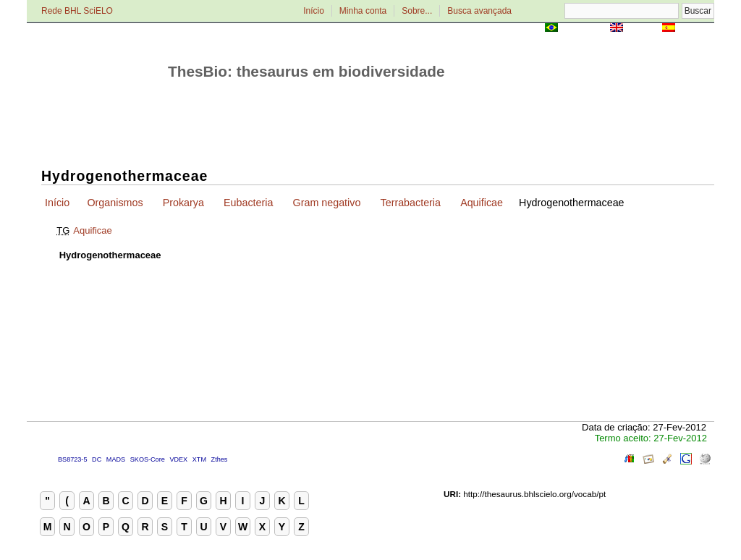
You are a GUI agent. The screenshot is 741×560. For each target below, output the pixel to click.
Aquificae (482, 203)
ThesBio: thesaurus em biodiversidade (306, 71)
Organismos (115, 203)
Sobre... (417, 11)
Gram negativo (327, 203)
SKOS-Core (148, 459)
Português (584, 29)
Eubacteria (248, 203)
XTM (199, 459)
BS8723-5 (72, 459)
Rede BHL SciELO (77, 11)
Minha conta (363, 11)
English (642, 29)
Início (314, 11)
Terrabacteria (411, 203)
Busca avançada (479, 11)
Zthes (220, 459)
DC (97, 459)
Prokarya (183, 203)
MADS (116, 459)
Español (696, 29)
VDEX (178, 459)
